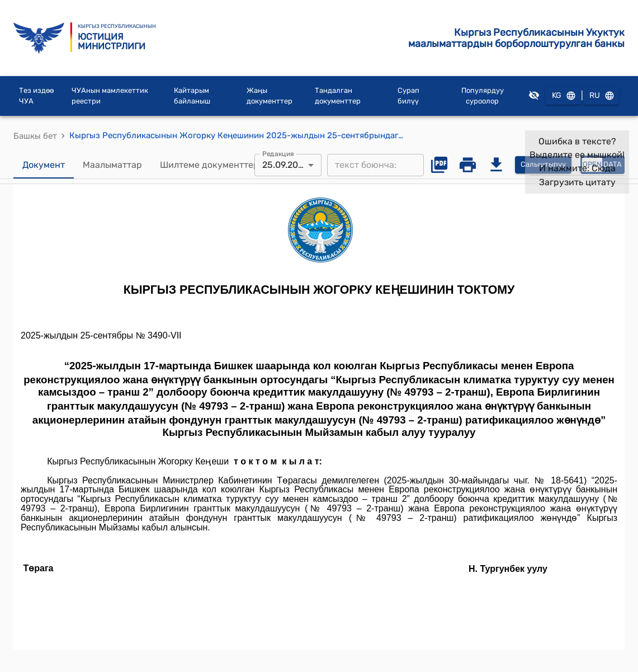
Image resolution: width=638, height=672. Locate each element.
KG (563, 96)
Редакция (278, 153)
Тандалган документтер (338, 96)
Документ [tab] (44, 165)
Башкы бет (35, 136)
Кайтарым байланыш (192, 96)
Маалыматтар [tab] (112, 165)
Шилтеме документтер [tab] (209, 165)
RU (601, 96)
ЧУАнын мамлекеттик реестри (110, 96)
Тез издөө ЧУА (36, 96)
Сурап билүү (408, 96)
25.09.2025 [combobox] (285, 165)
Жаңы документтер (270, 96)
